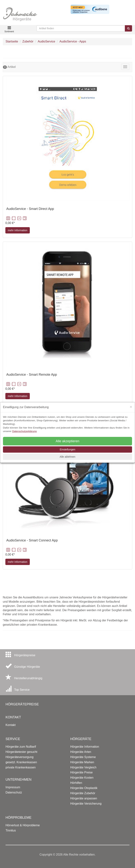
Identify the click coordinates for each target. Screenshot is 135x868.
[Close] (131, 407)
